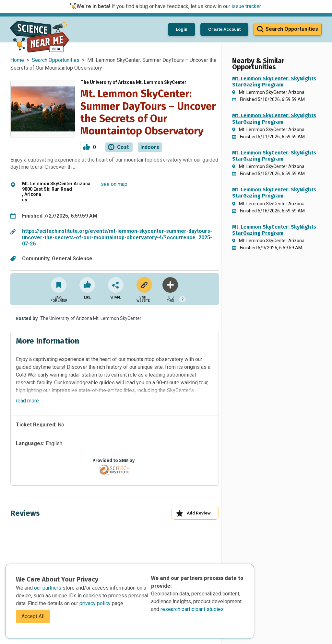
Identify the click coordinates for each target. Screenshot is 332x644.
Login (182, 29)
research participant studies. (193, 609)
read (27, 401)
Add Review (193, 513)
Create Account (224, 29)
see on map (114, 184)
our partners (48, 588)
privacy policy (96, 603)
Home (17, 60)
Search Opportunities (56, 60)
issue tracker (246, 6)
